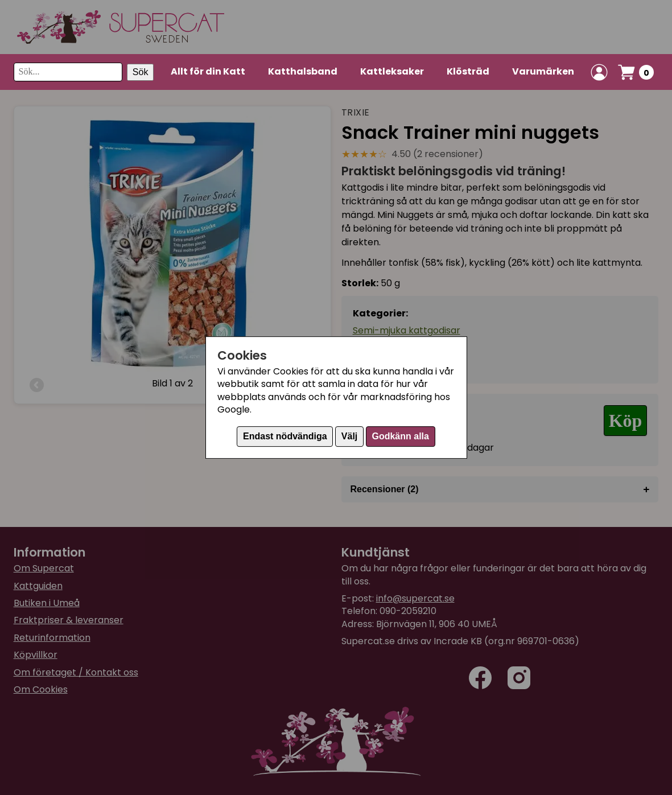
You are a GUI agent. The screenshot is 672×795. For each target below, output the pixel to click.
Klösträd (468, 71)
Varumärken (543, 71)
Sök (141, 72)
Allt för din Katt (208, 71)
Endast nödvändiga (285, 436)
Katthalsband (303, 71)
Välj (349, 436)
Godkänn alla (400, 436)
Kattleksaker (392, 71)
